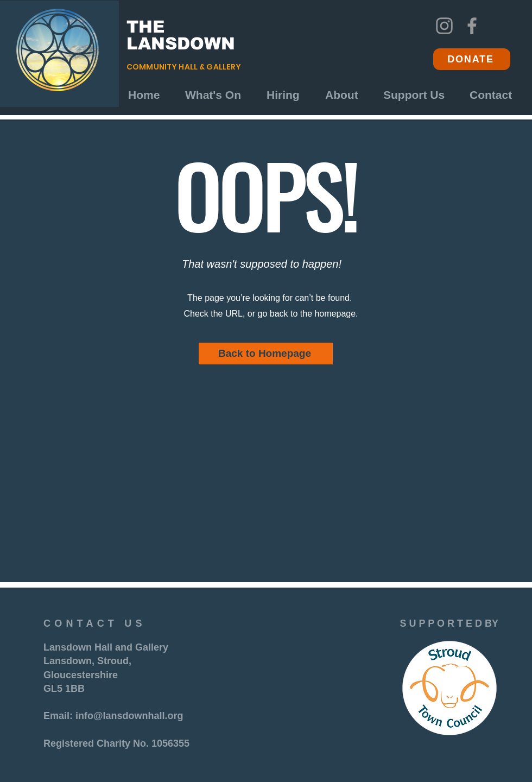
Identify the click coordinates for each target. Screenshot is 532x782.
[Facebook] (472, 26)
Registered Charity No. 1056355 (116, 743)
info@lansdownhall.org (129, 716)
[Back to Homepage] (266, 354)
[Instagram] (444, 26)
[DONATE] (472, 59)
